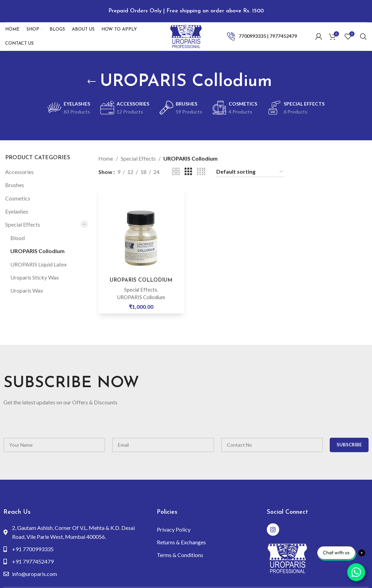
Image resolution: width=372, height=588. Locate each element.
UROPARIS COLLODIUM (141, 278)
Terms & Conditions (180, 554)
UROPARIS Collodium (37, 250)
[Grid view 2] (176, 171)
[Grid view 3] (188, 171)
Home (106, 158)
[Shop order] (250, 171)
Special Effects (23, 224)
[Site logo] (186, 32)
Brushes (15, 184)
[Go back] (91, 81)
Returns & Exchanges (181, 541)
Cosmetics (18, 197)
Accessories (19, 171)
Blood (18, 237)
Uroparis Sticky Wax (35, 276)
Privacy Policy (174, 528)
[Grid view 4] (201, 171)
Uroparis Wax (27, 290)
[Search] (363, 33)
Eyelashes (17, 210)
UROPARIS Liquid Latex (39, 263)
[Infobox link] (262, 32)
